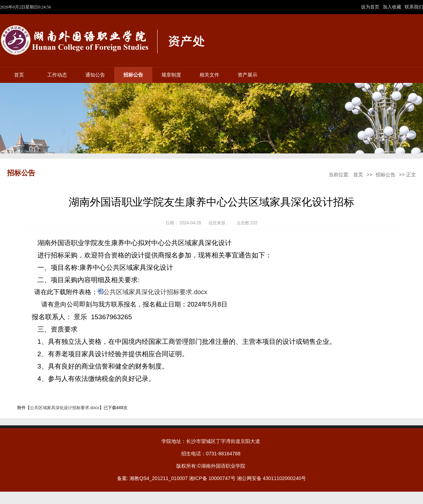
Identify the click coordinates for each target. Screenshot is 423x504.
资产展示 (247, 75)
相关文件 (209, 75)
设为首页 (371, 7)
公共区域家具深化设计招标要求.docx (155, 292)
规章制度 (171, 75)
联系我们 (414, 7)
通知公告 (95, 75)
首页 (19, 75)
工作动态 (57, 75)
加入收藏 (393, 7)
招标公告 (133, 75)
